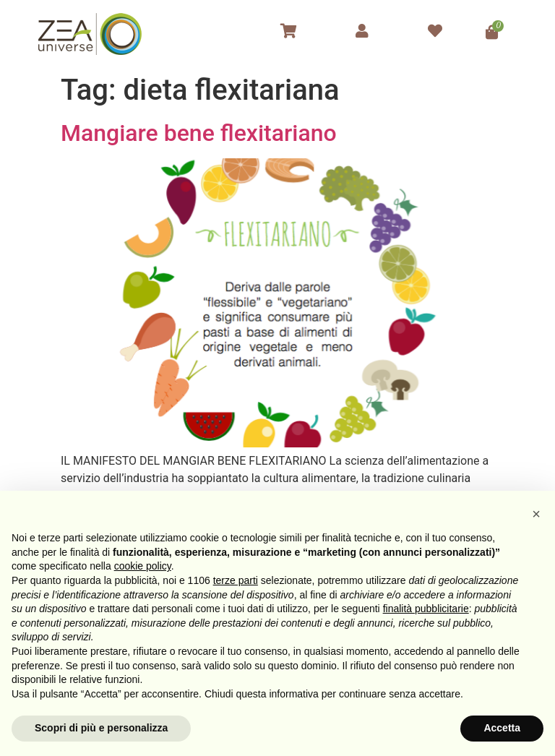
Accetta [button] (502, 728)
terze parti (236, 580)
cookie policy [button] (143, 566)
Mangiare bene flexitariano (199, 133)
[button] (536, 514)
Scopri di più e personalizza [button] (101, 728)
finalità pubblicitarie (426, 609)
